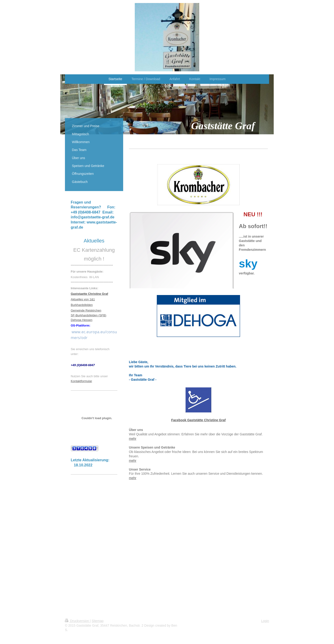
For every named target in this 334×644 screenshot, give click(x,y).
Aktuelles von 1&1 (83, 299)
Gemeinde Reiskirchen (86, 310)
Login (265, 621)
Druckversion (77, 621)
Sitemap (98, 621)
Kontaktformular (81, 381)
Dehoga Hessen (82, 320)
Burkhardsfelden (82, 305)
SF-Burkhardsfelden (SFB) (88, 315)
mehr (133, 439)
